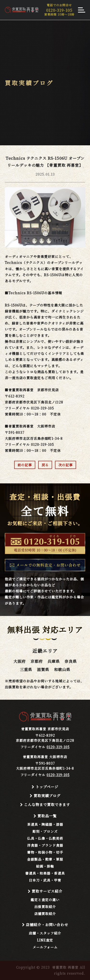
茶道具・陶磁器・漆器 (45, 824)
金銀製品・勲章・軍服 (45, 859)
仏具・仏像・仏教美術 (45, 838)
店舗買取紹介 (45, 914)
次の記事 (66, 465)
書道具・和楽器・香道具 (45, 873)
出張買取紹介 (45, 907)
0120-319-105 (58, 747)
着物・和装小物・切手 (45, 852)
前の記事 (25, 465)
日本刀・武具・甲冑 (45, 880)
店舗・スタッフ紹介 (45, 933)
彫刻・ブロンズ (45, 831)
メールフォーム (45, 947)
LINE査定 (45, 940)
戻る (45, 465)
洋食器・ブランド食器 (45, 845)
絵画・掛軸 (45, 866)
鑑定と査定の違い (45, 900)
